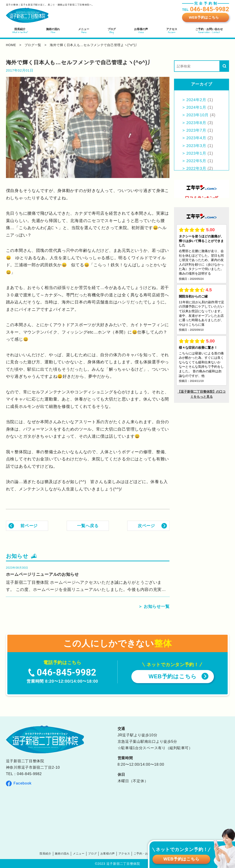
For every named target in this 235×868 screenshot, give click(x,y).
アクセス (124, 854)
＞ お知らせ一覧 (154, 606)
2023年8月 (197, 123)
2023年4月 (197, 138)
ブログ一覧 (33, 45)
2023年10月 (198, 115)
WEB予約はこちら (204, 17)
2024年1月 (197, 107)
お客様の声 (109, 854)
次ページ (146, 526)
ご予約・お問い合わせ (146, 854)
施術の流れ (66, 854)
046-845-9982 (29, 774)
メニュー (81, 854)
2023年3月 (197, 146)
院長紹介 (50, 854)
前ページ (29, 526)
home (11, 45)
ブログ (94, 854)
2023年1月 (197, 153)
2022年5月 (197, 161)
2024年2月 (197, 100)
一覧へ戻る (88, 526)
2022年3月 (197, 168)
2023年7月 (197, 130)
